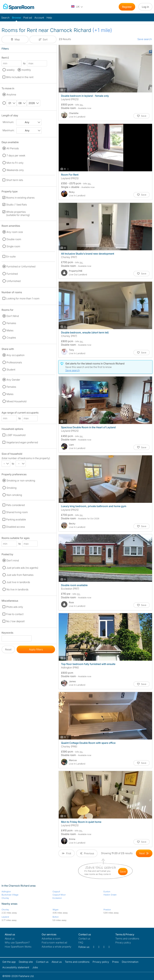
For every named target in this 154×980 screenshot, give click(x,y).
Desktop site (26, 962)
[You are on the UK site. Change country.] (77, 7)
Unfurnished (13, 281)
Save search (145, 39)
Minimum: (8, 122)
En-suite (11, 256)
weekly (11, 70)
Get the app (9, 962)
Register (127, 7)
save (123, 872)
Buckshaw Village (10, 895)
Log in (145, 7)
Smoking (11, 488)
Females (11, 323)
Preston (107, 910)
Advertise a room (51, 939)
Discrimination (130, 962)
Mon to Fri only (15, 163)
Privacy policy (123, 942)
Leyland (5, 917)
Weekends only (15, 170)
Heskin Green (110, 895)
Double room (14, 239)
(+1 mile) (102, 30)
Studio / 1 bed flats (16, 205)
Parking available (16, 519)
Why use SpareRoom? (17, 942)
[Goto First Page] (67, 853)
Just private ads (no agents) (22, 568)
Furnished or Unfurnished (21, 266)
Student (11, 370)
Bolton (56, 917)
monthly (26, 70)
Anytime (11, 95)
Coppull (56, 891)
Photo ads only (15, 607)
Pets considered (15, 505)
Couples (11, 338)
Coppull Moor (59, 895)
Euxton (107, 891)
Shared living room (17, 512)
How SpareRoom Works (18, 947)
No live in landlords (17, 589)
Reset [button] (8, 649)
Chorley (5, 898)
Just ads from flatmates (20, 575)
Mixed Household (16, 401)
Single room (13, 246)
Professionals (14, 362)
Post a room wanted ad (54, 942)
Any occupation (15, 355)
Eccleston (57, 898)
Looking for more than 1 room (23, 298)
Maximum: (9, 130)
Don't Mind (13, 316)
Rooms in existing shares (20, 198)
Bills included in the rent (20, 77)
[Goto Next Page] (144, 853)
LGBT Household (16, 435)
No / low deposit (15, 621)
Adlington (6, 891)
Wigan (56, 910)
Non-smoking (14, 495)
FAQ (81, 942)
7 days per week (16, 155)
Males (10, 330)
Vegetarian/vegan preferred (22, 442)
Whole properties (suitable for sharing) (18, 213)
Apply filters (36, 649)
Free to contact (15, 614)
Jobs (35, 967)
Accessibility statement (16, 967)
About (10, 939)
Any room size (15, 232)
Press (115, 962)
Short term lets (15, 180)
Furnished (12, 274)
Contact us (84, 939)
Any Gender (13, 380)
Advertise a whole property (56, 947)
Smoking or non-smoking (21, 481)
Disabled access (16, 527)
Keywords (7, 633)
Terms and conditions (127, 939)
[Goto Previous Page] (87, 853)
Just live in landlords (18, 582)
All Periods (13, 148)
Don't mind (13, 560)
